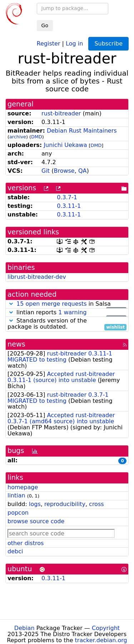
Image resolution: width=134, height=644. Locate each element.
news (16, 344)
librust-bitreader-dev (37, 277)
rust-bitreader (61, 113)
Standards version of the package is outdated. (67, 324)
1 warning (72, 312)
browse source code (36, 521)
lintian (16, 495)
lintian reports (67, 313)
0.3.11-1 (69, 206)
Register (49, 43)
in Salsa (67, 304)
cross (96, 504)
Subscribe (108, 44)
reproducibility (65, 504)
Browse (64, 171)
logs (35, 504)
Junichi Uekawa (65, 145)
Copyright (106, 628)
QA (83, 171)
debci (15, 551)
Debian (24, 628)
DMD (37, 137)
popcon (18, 513)
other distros (26, 543)
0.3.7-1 (67, 197)
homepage (23, 487)
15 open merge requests (51, 304)
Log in (74, 43)
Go (45, 25)
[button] (11, 304)
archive (18, 137)
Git (46, 171)
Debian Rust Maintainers (82, 131)
